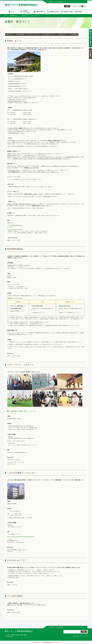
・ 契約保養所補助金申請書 (15, 308)
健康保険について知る (25, 11)
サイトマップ (79, 2)
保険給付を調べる (39, 11)
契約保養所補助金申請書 (37, 306)
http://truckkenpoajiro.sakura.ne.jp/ (15, 230)
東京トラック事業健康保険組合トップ (12, 16)
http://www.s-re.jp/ (11, 464)
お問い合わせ (76, 636)
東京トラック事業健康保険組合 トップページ (11, 11)
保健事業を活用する (53, 11)
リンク (71, 2)
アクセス (84, 636)
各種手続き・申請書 (67, 11)
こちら (47, 296)
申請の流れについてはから (15, 298)
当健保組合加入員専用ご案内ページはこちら (23, 411)
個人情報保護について (61, 2)
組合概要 (51, 2)
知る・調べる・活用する (90, 38)
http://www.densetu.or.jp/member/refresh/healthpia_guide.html (21, 537)
